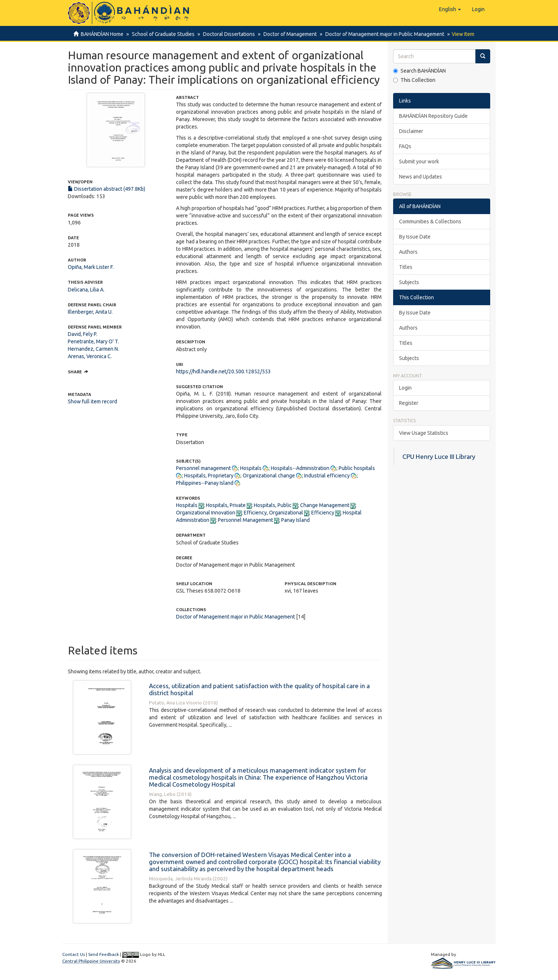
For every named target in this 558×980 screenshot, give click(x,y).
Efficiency (323, 513)
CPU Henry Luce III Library (439, 456)
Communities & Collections (430, 221)
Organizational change (269, 476)
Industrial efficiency (327, 476)
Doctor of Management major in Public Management (380, 34)
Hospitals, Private (226, 505)
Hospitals (251, 468)
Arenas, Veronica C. (90, 356)
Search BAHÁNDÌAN (419, 71)
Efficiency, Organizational (273, 513)
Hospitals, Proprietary (209, 476)
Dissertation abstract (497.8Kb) (107, 189)
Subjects (409, 282)
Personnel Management (245, 520)
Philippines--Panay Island (205, 483)
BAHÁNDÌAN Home (102, 34)
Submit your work (419, 161)
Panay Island (295, 520)
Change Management (325, 505)
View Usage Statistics (424, 433)
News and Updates (421, 177)
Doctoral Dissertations (227, 34)
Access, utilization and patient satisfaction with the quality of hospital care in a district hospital (259, 689)
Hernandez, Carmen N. (93, 349)
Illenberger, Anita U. (90, 312)
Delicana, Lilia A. (86, 290)
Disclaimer (411, 131)
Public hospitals (357, 468)
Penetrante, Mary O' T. (93, 341)
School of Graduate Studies (162, 34)
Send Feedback (104, 954)
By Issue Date (415, 237)
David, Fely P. (83, 334)
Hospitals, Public (273, 505)
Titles (406, 267)
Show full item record (92, 401)
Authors (408, 252)
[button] (450, 9)
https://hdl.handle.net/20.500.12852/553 (223, 371)
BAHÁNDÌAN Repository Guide (433, 116)
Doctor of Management (287, 34)
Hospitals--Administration (300, 468)
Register (409, 403)
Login (405, 388)
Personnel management (203, 468)
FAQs (405, 146)
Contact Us (74, 954)
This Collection (414, 80)
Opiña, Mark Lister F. (91, 267)
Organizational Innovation (206, 513)
